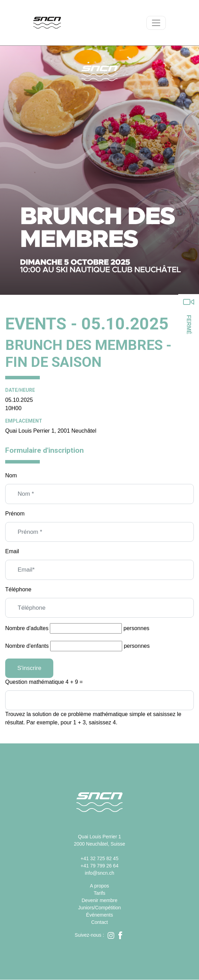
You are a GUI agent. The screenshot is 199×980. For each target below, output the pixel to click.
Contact (99, 922)
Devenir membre (99, 900)
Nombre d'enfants (27, 646)
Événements (100, 915)
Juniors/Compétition (100, 908)
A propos (99, 886)
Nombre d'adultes (27, 628)
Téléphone (18, 589)
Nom (11, 475)
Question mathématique (35, 682)
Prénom (15, 514)
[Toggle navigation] (156, 23)
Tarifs (99, 893)
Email (12, 551)
